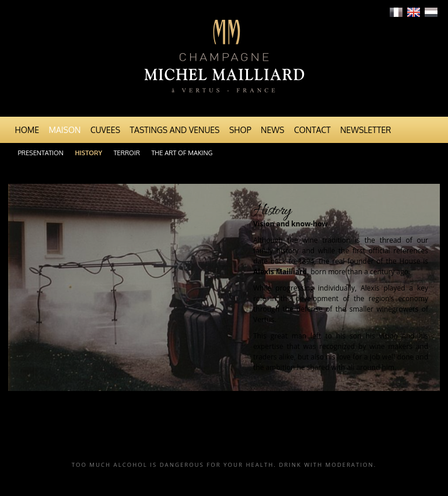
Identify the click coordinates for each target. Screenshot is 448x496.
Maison (65, 130)
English (414, 12)
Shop (240, 130)
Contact (312, 130)
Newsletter (365, 130)
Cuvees (105, 130)
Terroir (127, 153)
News (272, 130)
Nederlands (431, 12)
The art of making (182, 153)
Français (396, 12)
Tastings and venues (175, 130)
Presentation (41, 153)
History (88, 153)
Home (27, 130)
